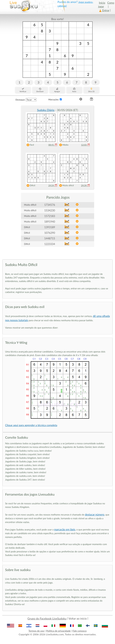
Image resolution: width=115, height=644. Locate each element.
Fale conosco (80, 631)
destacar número (95, 514)
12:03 (86, 145)
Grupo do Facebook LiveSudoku (47, 618)
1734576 (50, 205)
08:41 (53, 145)
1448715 (50, 238)
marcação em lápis (65, 529)
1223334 (50, 244)
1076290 (50, 233)
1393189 (50, 227)
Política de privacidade (58, 631)
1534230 (50, 210)
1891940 (50, 222)
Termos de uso (36, 631)
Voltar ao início (78, 618)
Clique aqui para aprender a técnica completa (31, 425)
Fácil (30, 145)
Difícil (30, 185)
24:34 (86, 185)
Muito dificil (66, 185)
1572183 (50, 216)
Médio (63, 145)
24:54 (53, 185)
